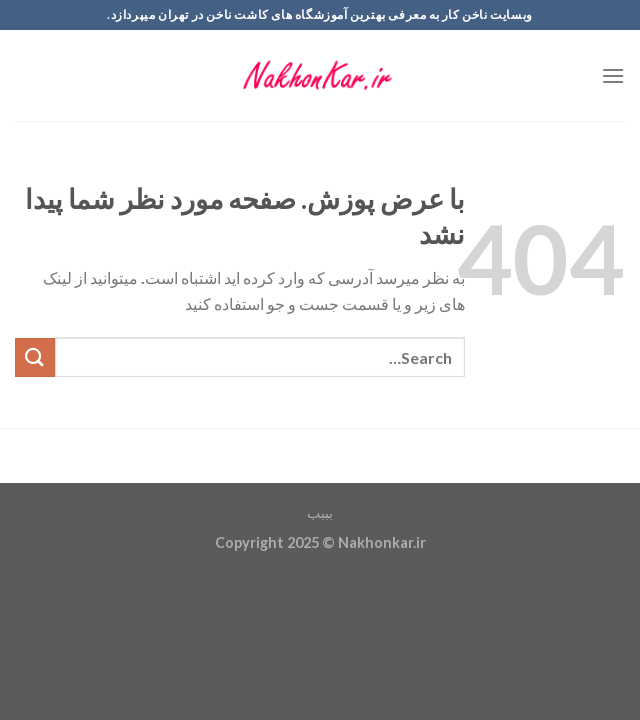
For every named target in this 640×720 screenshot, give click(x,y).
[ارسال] (35, 357)
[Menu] (613, 75)
